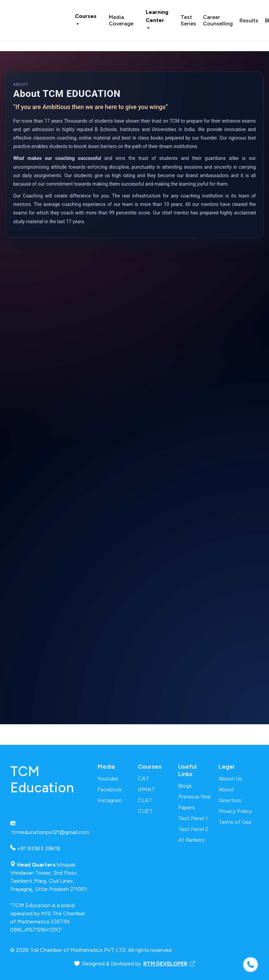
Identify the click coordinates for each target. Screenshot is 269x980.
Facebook (110, 789)
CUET (145, 811)
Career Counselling (218, 20)
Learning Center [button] (157, 16)
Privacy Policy (235, 811)
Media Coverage (121, 20)
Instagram (110, 800)
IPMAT (146, 789)
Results (249, 20)
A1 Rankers (191, 840)
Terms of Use (235, 822)
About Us (230, 779)
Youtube (108, 779)
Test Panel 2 (193, 829)
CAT (143, 779)
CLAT (145, 800)
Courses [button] (86, 16)
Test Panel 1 (193, 818)
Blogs (185, 786)
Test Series (188, 20)
